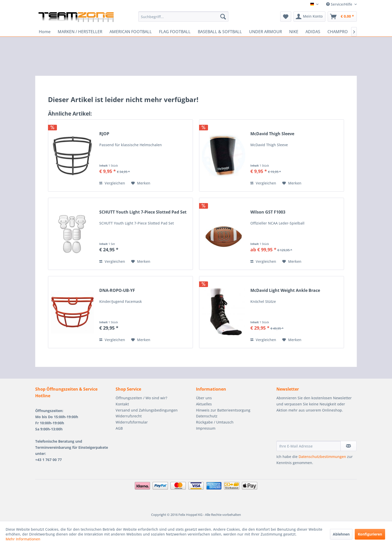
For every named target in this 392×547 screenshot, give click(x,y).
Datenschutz (207, 416)
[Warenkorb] (342, 17)
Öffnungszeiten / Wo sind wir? (141, 398)
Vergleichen (112, 183)
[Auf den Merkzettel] (141, 183)
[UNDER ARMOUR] (266, 32)
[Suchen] (223, 17)
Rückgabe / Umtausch (215, 422)
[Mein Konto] (309, 17)
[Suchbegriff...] (183, 17)
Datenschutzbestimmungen (322, 457)
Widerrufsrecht (129, 416)
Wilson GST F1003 (268, 212)
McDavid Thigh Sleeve (272, 134)
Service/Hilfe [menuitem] (340, 4)
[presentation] (315, 428)
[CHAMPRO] (338, 32)
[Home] (45, 32)
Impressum (206, 428)
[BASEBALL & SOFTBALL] (220, 32)
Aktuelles (204, 404)
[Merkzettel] (286, 17)
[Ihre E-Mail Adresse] (309, 446)
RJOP (104, 134)
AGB (119, 428)
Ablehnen (341, 534)
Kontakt (122, 404)
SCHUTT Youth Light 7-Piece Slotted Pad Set (143, 212)
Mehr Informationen (23, 539)
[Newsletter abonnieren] (348, 446)
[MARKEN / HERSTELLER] (80, 32)
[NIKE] (294, 32)
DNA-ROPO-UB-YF (117, 290)
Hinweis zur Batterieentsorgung (223, 410)
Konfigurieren (370, 534)
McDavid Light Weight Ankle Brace (285, 290)
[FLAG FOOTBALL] (175, 32)
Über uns (204, 398)
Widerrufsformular (132, 422)
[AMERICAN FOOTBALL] (131, 32)
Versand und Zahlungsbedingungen (147, 410)
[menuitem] (183, 17)
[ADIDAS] (313, 32)
